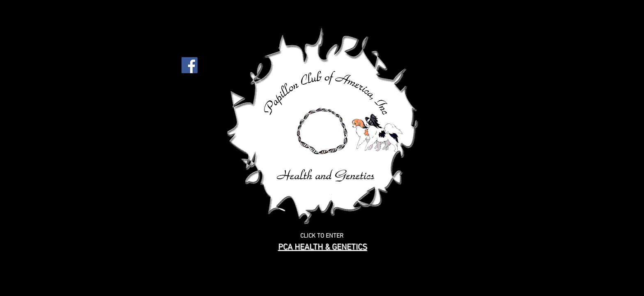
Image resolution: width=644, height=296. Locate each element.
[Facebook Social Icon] (190, 65)
